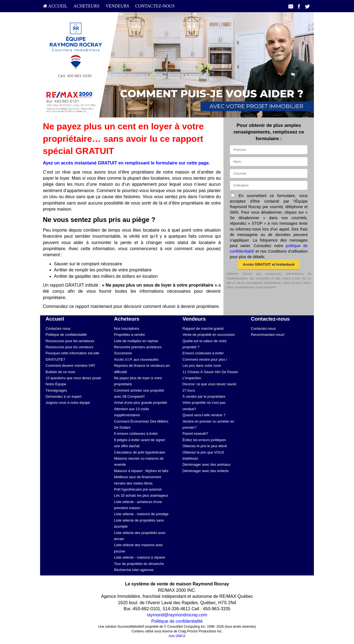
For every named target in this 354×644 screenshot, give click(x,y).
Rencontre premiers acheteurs (138, 347)
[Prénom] (269, 150)
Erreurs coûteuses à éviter (203, 353)
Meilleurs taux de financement (137, 477)
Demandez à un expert (63, 396)
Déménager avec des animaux (207, 464)
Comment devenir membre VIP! (70, 366)
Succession (123, 353)
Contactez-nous (155, 6)
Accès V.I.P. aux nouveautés (136, 359)
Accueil (55, 6)
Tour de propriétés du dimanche (139, 564)
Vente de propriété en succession (209, 335)
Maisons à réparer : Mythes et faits (141, 471)
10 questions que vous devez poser (73, 378)
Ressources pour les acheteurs (70, 341)
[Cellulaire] (269, 185)
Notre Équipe (56, 384)
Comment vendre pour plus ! (205, 359)
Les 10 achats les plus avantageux (141, 495)
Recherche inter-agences (134, 570)
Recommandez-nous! (268, 335)
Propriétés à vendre (129, 335)
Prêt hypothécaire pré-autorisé (138, 489)
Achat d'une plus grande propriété (140, 403)
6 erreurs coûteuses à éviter (136, 434)
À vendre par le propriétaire (204, 396)
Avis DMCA (177, 636)
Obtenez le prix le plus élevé (205, 446)
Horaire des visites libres (133, 483)
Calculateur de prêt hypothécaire (140, 452)
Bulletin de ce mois (60, 372)
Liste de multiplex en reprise (136, 341)
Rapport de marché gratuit (203, 328)
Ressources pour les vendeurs (70, 347)
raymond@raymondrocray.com (177, 615)
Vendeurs (117, 6)
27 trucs (189, 390)
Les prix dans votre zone (202, 366)
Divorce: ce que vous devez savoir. (210, 384)
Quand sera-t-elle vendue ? (204, 415)
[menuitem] (55, 6)
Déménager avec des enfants (206, 471)
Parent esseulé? (195, 434)
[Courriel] (269, 173)
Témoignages (56, 390)
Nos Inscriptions (127, 328)
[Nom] (269, 162)
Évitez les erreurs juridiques (204, 440)
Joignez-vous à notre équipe (68, 403)
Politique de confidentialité (66, 335)
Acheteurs (86, 6)
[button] (269, 265)
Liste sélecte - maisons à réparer (140, 557)
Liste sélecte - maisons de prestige (141, 514)
